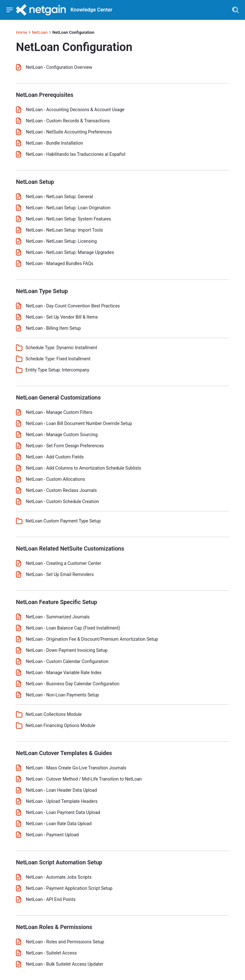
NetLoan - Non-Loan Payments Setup (62, 695)
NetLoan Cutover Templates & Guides (64, 753)
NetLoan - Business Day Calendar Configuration (73, 684)
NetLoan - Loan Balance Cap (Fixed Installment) (73, 628)
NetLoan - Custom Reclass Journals (61, 490)
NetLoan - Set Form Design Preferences (65, 446)
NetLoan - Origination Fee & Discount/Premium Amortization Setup (92, 639)
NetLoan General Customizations (58, 397)
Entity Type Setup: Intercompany (57, 370)
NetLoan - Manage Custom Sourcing (62, 435)
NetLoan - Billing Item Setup (53, 328)
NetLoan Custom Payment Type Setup (63, 521)
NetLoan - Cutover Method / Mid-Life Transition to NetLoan (84, 779)
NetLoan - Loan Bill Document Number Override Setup (79, 423)
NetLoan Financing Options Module (60, 725)
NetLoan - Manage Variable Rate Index (64, 673)
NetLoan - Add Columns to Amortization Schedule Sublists (84, 468)
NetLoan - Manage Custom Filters (59, 412)
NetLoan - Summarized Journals (58, 617)
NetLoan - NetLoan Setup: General (59, 197)
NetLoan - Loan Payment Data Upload (63, 812)
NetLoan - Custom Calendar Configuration (67, 661)
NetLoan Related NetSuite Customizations (70, 548)
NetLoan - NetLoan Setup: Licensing (61, 241)
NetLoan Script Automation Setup (59, 862)
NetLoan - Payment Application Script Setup (69, 888)
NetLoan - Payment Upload (52, 835)
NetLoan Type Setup (42, 291)
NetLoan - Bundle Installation (54, 143)
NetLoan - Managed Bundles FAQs (60, 263)
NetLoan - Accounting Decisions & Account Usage (75, 110)
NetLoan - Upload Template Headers (62, 801)
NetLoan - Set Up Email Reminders (60, 574)
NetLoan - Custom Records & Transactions (68, 121)
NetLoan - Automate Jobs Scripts (59, 877)
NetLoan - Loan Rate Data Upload (59, 824)
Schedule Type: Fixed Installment (58, 359)
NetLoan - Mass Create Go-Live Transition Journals (76, 768)
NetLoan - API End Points (51, 899)
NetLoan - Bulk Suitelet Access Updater (65, 964)
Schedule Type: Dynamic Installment (61, 348)
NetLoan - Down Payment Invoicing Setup (67, 650)
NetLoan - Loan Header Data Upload (61, 790)
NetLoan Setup (35, 182)
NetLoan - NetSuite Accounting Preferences (69, 132)
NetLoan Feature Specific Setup (57, 602)
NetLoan (40, 32)
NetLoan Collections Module (54, 714)
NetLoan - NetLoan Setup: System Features (68, 219)
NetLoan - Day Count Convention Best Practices (73, 306)
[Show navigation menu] (10, 10)
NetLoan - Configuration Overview (59, 67)
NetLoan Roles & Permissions (54, 927)
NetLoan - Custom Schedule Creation (62, 501)
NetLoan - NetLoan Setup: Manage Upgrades (70, 252)
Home (22, 32)
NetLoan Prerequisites (45, 95)
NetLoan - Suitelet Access (51, 953)
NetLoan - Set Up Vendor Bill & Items (62, 317)
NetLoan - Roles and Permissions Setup (65, 942)
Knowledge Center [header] (91, 10)
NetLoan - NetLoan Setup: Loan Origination (68, 208)
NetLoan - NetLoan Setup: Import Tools (64, 230)
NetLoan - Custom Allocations (56, 479)
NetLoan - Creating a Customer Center (63, 563)
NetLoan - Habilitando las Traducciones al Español (76, 154)
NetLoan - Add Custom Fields (55, 457)
